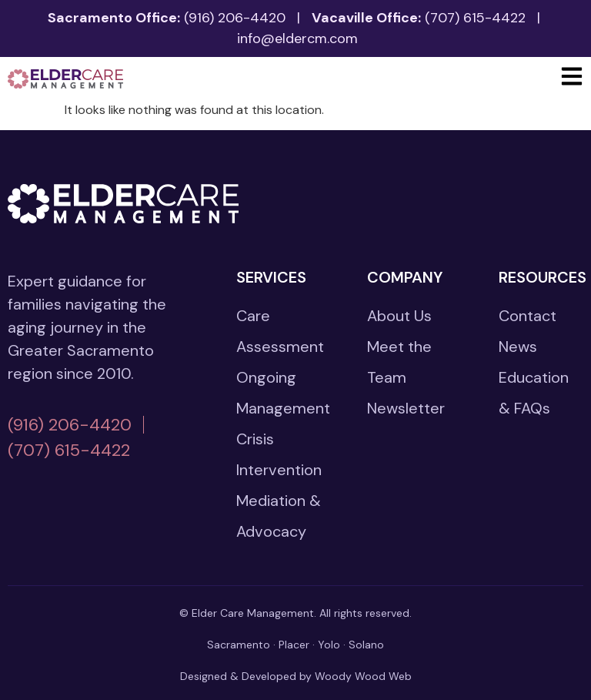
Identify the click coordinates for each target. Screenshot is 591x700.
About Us (399, 316)
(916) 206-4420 (235, 18)
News (518, 347)
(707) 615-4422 (475, 18)
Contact (528, 316)
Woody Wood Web (363, 676)
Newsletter (406, 408)
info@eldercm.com (297, 39)
